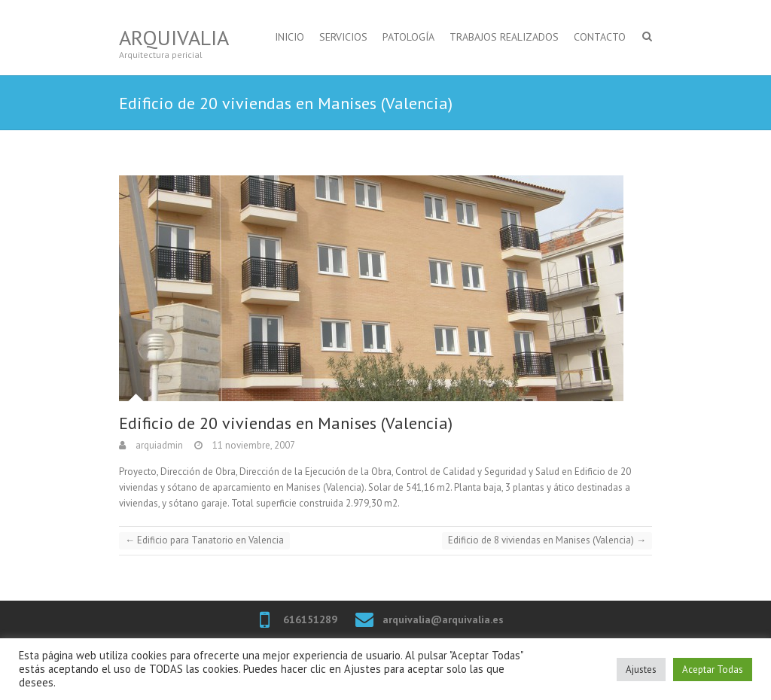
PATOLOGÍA (408, 37)
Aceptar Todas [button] (713, 670)
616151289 (310, 619)
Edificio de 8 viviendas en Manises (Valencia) (547, 540)
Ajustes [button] (641, 670)
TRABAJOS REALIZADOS (504, 37)
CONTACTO (600, 37)
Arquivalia (174, 37)
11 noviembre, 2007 (253, 445)
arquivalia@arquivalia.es (443, 619)
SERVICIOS (343, 37)
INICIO (290, 37)
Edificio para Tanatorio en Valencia (204, 540)
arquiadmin (158, 445)
